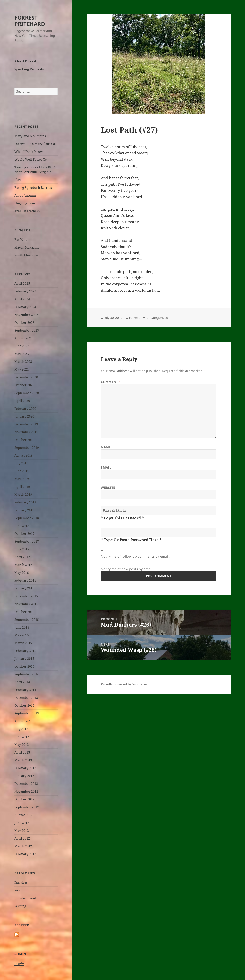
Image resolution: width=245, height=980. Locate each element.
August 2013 (24, 721)
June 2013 (22, 737)
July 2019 (21, 463)
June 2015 (22, 627)
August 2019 (24, 455)
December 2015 (26, 596)
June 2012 (22, 823)
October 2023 (24, 323)
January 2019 (24, 510)
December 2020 (26, 377)
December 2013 (26, 698)
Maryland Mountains (30, 136)
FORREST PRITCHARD (30, 21)
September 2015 (27, 620)
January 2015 (24, 659)
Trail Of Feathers (27, 211)
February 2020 (25, 409)
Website (108, 488)
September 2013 (27, 713)
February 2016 (25, 580)
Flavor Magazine (27, 247)
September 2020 (27, 393)
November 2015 (26, 604)
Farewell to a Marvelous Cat (35, 144)
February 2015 (25, 651)
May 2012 (22, 831)
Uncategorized (25, 898)
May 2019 (22, 479)
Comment (111, 382)
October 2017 (24, 534)
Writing (20, 906)
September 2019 (27, 448)
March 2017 (23, 565)
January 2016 (24, 588)
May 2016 (22, 573)
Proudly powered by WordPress (125, 684)
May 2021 (22, 369)
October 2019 (24, 440)
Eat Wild (21, 240)
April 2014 (22, 682)
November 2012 (26, 791)
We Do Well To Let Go (31, 159)
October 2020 (24, 385)
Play (18, 180)
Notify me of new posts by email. (127, 569)
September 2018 (27, 518)
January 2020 (24, 416)
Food (18, 890)
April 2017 (22, 557)
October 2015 (24, 612)
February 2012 (25, 854)
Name (106, 447)
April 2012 (22, 838)
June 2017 (22, 549)
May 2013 (22, 745)
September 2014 (27, 674)
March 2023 (23, 362)
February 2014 (25, 690)
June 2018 (22, 526)
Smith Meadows (26, 255)
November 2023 (26, 315)
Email (106, 467)
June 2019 (22, 471)
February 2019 (25, 502)
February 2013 (25, 768)
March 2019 (23, 494)
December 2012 (26, 784)
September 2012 (27, 807)
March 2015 (23, 643)
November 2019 (26, 432)
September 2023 (27, 330)
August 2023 (24, 338)
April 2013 (22, 752)
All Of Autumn (25, 195)
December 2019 (26, 424)
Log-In (19, 963)
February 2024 (25, 307)
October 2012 (24, 799)
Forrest (134, 318)
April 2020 (22, 401)
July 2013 (21, 729)
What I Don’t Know (29, 152)
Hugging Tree (25, 203)
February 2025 (25, 291)
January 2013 (24, 776)
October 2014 (24, 666)
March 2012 (23, 846)
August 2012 (24, 815)
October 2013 (24, 705)
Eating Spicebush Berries (33, 188)
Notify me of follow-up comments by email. (135, 556)
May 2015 (22, 635)
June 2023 (22, 346)
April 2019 (22, 487)
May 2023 (22, 354)
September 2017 (27, 541)
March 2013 (23, 760)
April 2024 (22, 299)
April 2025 (22, 283)
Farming (21, 883)
